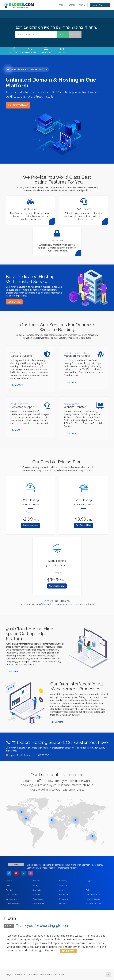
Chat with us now (51, 604)
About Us (63, 886)
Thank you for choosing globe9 (42, 926)
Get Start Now (14, 302)
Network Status (93, 899)
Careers (63, 890)
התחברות (72, 5)
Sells (88, 890)
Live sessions (12, 894)
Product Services (94, 903)
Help (8, 886)
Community (64, 899)
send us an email (71, 604)
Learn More (18, 385)
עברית (62, 5)
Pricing (35, 886)
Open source (12, 899)
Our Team (64, 903)
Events (9, 890)
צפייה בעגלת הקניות (100, 5)
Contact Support (93, 894)
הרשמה (82, 5)
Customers (64, 894)
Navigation (37, 890)
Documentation (13, 903)
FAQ (88, 886)
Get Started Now (18, 105)
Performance (38, 903)
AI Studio (36, 894)
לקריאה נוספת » (69, 951)
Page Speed (38, 899)
